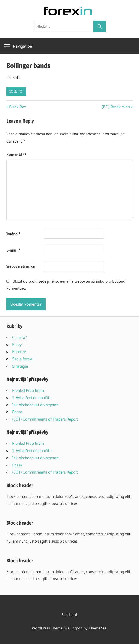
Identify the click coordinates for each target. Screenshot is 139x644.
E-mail (13, 250)
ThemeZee (97, 628)
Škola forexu (23, 359)
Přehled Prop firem (28, 390)
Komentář (16, 154)
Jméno (13, 234)
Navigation (22, 46)
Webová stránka (21, 266)
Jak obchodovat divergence (35, 405)
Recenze (19, 352)
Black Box (17, 107)
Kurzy (17, 344)
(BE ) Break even (116, 107)
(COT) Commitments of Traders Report (45, 419)
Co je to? (16, 91)
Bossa (17, 412)
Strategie (20, 366)
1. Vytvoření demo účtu (32, 397)
